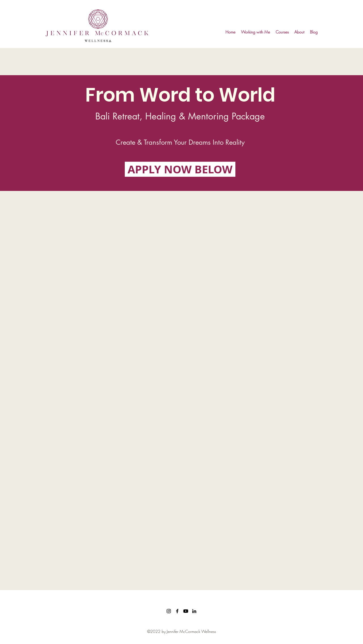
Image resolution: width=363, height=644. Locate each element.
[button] (256, 32)
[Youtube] (186, 611)
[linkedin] (194, 611)
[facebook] (177, 611)
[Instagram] (169, 611)
